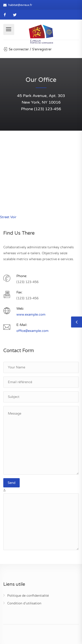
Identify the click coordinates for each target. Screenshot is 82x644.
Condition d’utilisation (24, 603)
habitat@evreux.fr (20, 5)
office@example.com (32, 331)
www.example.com (31, 315)
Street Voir (8, 217)
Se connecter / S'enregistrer (27, 49)
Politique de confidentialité (28, 596)
